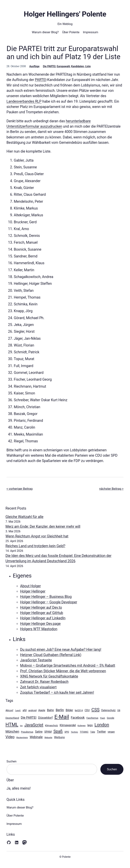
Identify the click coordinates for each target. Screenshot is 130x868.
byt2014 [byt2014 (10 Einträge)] (79, 710)
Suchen (12, 761)
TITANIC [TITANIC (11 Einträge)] (84, 732)
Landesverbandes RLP (24, 101)
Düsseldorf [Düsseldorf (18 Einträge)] (45, 718)
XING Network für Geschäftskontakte (49, 676)
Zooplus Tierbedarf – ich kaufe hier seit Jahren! (57, 693)
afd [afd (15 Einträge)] (25, 710)
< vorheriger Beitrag (20, 489)
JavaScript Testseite (36, 660)
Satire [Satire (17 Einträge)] (39, 732)
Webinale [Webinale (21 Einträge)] (36, 737)
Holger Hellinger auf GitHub (42, 613)
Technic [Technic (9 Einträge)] (74, 732)
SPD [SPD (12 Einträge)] (67, 732)
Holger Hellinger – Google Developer (49, 602)
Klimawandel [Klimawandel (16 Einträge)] (68, 725)
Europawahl (63, 66)
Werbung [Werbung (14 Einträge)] (59, 737)
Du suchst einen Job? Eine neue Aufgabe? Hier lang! (61, 650)
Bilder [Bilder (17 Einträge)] (69, 710)
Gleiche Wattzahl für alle (24, 517)
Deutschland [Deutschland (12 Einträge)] (12, 718)
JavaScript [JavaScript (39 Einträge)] (34, 725)
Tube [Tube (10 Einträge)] (93, 732)
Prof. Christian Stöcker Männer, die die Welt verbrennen (63, 671)
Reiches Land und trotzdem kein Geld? (35, 546)
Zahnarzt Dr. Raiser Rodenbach (44, 682)
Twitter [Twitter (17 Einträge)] (101, 732)
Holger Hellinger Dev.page (40, 624)
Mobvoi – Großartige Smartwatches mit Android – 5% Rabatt (68, 666)
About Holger (30, 586)
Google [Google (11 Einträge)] (110, 718)
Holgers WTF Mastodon (39, 629)
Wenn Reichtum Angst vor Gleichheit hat (37, 536)
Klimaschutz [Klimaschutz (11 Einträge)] (51, 725)
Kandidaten (78, 66)
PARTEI (41, 80)
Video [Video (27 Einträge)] (10, 737)
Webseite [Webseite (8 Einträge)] (48, 738)
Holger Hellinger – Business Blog (46, 597)
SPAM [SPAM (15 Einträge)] (48, 732)
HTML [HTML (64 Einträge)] (12, 725)
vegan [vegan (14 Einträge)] (111, 732)
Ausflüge (34, 66)
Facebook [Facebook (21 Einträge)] (78, 718)
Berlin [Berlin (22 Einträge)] (60, 710)
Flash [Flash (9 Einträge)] (102, 718)
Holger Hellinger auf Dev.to (41, 608)
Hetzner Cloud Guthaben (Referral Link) (51, 655)
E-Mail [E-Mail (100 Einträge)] (62, 717)
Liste (88, 66)
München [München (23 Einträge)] (12, 731)
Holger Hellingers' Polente (65, 14)
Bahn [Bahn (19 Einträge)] (50, 710)
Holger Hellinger (33, 591)
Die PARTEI (49, 66)
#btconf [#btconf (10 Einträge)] (9, 710)
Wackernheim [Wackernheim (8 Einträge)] (22, 738)
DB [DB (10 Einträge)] (119, 710)
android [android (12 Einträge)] (32, 710)
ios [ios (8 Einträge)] (21, 726)
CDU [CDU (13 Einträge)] (87, 710)
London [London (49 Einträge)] (102, 725)
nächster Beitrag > (111, 489)
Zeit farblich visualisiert (38, 687)
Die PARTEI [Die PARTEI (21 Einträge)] (29, 718)
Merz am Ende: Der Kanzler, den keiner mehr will (43, 527)
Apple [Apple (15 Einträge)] (42, 710)
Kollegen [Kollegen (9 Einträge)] (82, 726)
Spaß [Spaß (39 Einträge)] (58, 731)
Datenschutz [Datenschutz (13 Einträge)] (108, 710)
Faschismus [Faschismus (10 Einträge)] (92, 718)
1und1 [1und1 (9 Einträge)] (18, 710)
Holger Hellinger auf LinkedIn (43, 618)
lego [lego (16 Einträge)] (90, 725)
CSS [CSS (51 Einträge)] (95, 710)
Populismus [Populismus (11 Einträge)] (27, 732)
